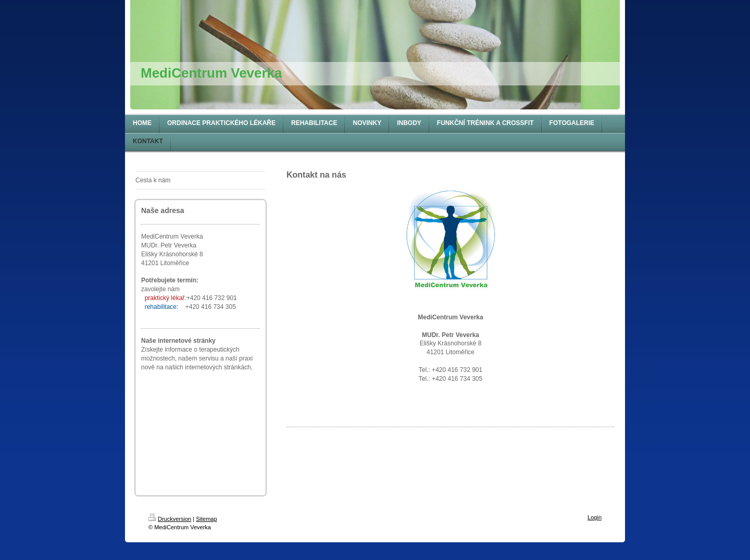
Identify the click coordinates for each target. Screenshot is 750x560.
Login (595, 517)
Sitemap (206, 519)
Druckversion (170, 519)
